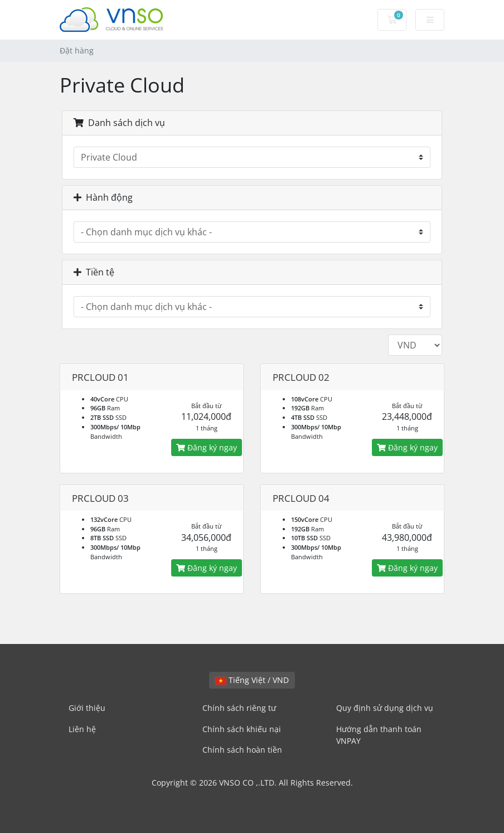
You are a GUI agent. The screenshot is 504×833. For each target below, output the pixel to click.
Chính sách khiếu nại (242, 729)
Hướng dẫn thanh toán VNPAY (379, 735)
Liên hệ (82, 729)
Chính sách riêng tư (239, 708)
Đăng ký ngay (207, 447)
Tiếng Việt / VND (252, 680)
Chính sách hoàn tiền (242, 750)
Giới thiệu (87, 708)
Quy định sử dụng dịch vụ (385, 708)
